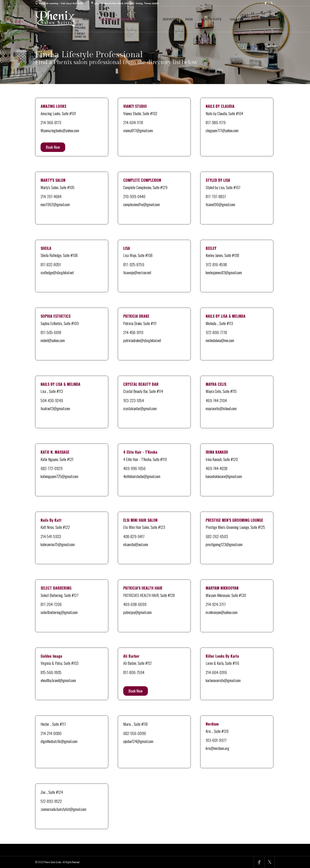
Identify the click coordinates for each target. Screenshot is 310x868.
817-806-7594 (134, 672)
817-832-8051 (51, 264)
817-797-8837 (216, 196)
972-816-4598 (216, 264)
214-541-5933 (51, 536)
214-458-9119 (133, 332)
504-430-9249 (52, 400)
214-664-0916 (216, 672)
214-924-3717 (216, 604)
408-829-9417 (134, 536)
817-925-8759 (134, 264)
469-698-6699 (135, 604)
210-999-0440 (134, 196)
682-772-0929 (52, 468)
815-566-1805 (51, 672)
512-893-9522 (51, 801)
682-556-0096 (135, 733)
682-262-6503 (217, 536)
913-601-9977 (216, 740)
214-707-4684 (51, 196)
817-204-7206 (51, 604)
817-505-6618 (51, 332)
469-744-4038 (217, 468)
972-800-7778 (216, 332)
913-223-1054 (134, 400)
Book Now (53, 147)
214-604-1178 (133, 122)
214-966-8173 (51, 122)
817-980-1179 (216, 122)
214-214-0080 (51, 733)
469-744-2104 (216, 400)
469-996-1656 (134, 468)
